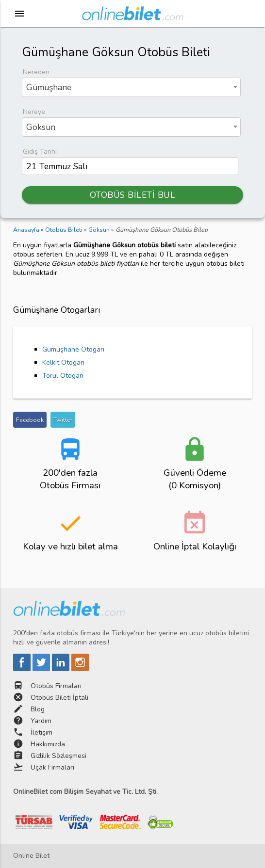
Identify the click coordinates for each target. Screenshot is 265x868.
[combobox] (131, 87)
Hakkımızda (48, 744)
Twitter (63, 420)
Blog (38, 709)
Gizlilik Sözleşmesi (58, 756)
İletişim (41, 732)
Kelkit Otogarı (63, 362)
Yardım (41, 721)
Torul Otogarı (63, 376)
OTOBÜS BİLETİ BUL (133, 195)
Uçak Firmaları (52, 767)
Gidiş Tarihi (40, 152)
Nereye (34, 112)
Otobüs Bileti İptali (59, 698)
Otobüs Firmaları (56, 686)
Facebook (30, 420)
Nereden (36, 72)
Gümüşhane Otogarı (73, 349)
